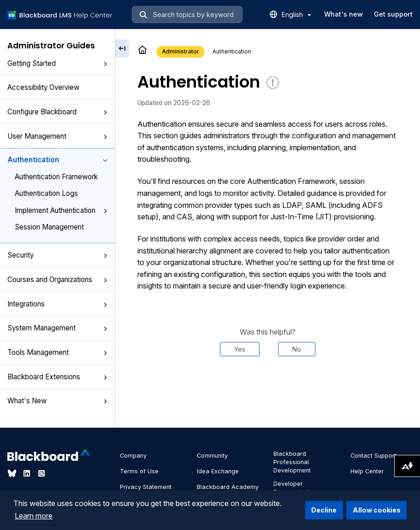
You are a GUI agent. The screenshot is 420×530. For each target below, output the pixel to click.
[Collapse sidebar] (122, 48)
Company (133, 456)
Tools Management (57, 352)
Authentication (57, 160)
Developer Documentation (295, 488)
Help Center (367, 471)
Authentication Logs (46, 193)
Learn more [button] (34, 516)
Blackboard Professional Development (292, 462)
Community (212, 456)
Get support (393, 14)
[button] (105, 64)
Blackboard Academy (228, 487)
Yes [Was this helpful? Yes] (240, 349)
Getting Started (57, 63)
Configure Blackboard (57, 112)
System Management (57, 328)
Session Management (49, 227)
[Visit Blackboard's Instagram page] (41, 473)
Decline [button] (324, 510)
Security (57, 255)
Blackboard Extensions (57, 377)
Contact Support (373, 456)
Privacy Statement (146, 487)
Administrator (180, 51)
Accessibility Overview (43, 87)
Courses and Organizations (57, 280)
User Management (57, 136)
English (296, 15)
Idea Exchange (218, 471)
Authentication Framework (56, 177)
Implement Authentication (61, 210)
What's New (57, 401)
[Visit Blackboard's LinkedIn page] (28, 473)
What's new (343, 14)
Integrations (57, 304)
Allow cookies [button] (377, 510)
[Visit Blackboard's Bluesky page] (13, 473)
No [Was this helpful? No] (297, 349)
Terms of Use (139, 471)
